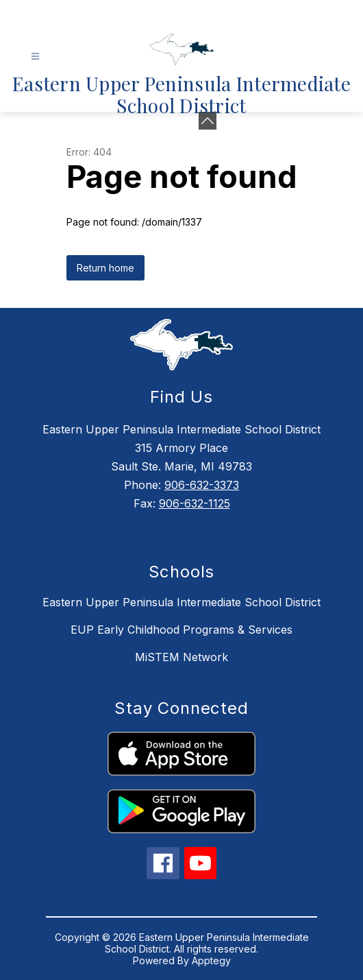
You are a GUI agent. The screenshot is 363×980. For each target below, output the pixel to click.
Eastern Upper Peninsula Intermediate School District (181, 602)
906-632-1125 (195, 503)
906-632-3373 (202, 485)
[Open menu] (35, 57)
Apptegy (211, 960)
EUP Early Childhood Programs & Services (181, 630)
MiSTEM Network (181, 657)
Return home (105, 268)
